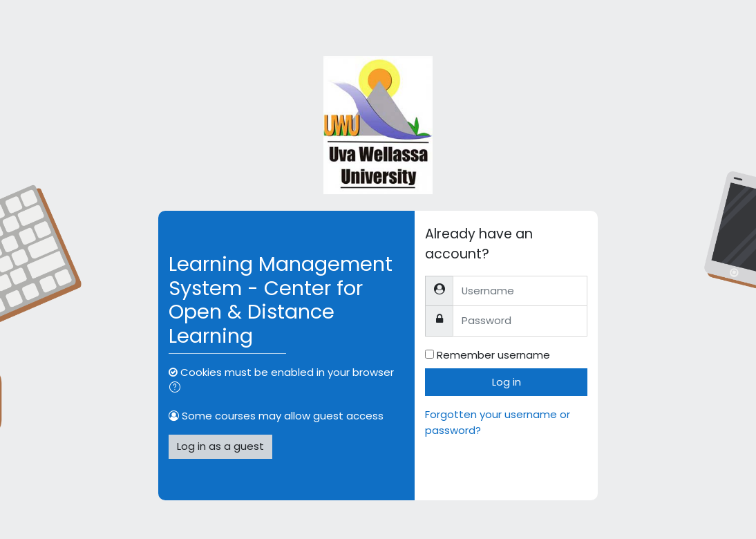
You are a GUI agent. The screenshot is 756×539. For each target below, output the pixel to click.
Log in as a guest (220, 446)
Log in (507, 382)
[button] (178, 388)
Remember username (493, 355)
